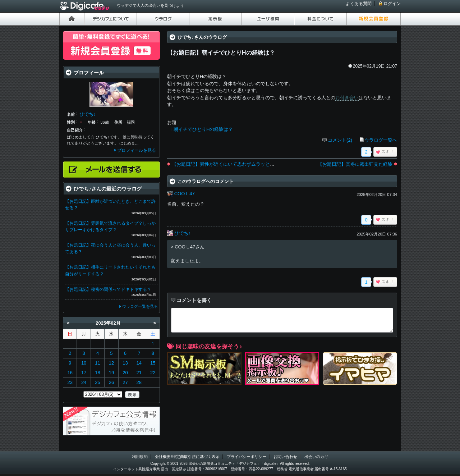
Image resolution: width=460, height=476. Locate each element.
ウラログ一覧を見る (140, 306)
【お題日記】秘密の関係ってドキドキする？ (108, 289)
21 (139, 373)
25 (97, 382)
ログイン (392, 4)
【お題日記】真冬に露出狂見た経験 (355, 164)
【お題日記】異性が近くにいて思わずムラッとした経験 (230, 164)
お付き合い (347, 98)
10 (84, 363)
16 (70, 373)
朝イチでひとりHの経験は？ (203, 129)
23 (70, 382)
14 (139, 363)
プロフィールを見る (137, 150)
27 (125, 382)
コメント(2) (340, 140)
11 (97, 363)
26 (111, 382)
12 (111, 363)
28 (139, 382)
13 (125, 363)
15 (153, 363)
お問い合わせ (285, 457)
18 (97, 373)
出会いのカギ (316, 457)
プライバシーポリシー (247, 457)
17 (84, 373)
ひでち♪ (183, 233)
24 (84, 382)
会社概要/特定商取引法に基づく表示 (187, 457)
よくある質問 (359, 4)
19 (111, 373)
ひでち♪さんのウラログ (202, 37)
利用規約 (140, 457)
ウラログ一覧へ (381, 140)
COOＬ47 (185, 194)
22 (153, 373)
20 (125, 373)
